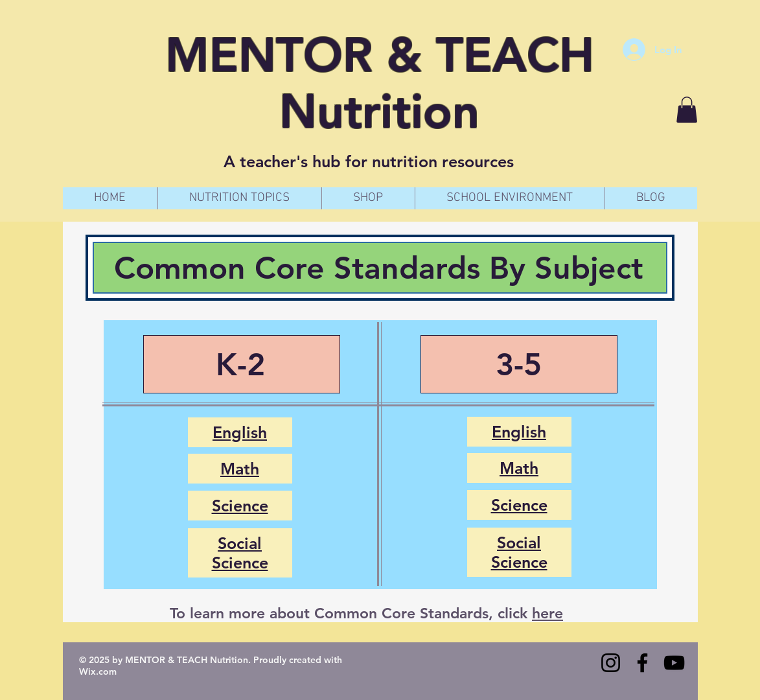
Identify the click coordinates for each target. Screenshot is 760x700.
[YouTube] (674, 663)
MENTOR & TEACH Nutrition (380, 83)
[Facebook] (642, 663)
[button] (687, 110)
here (547, 613)
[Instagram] (611, 663)
